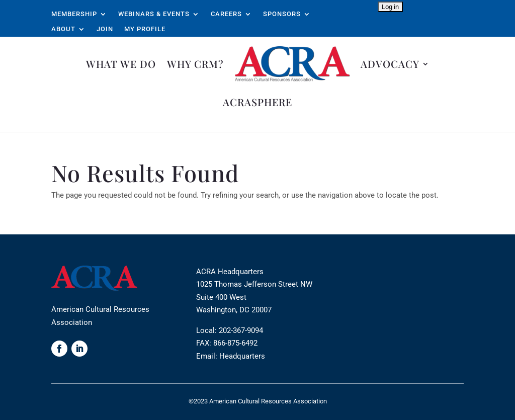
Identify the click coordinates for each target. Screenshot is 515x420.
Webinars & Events (154, 14)
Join (105, 29)
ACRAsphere (257, 102)
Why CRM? (195, 64)
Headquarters (242, 356)
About (63, 29)
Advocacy (390, 64)
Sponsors (282, 14)
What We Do (121, 64)
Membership (74, 14)
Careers (226, 14)
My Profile (145, 29)
